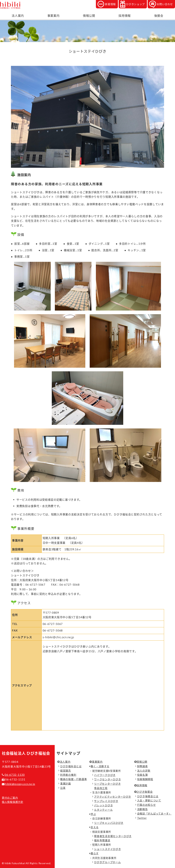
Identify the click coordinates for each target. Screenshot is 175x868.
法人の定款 (144, 771)
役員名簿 (142, 775)
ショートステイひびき (107, 849)
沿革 (63, 788)
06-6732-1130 (15, 775)
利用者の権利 (68, 775)
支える (95, 827)
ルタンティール (103, 810)
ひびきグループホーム (107, 862)
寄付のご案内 (10, 798)
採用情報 (125, 16)
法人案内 (18, 16)
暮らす (95, 853)
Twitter (142, 818)
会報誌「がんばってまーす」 (154, 814)
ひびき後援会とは (148, 796)
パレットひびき (103, 805)
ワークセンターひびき (107, 779)
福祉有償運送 (102, 840)
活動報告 (142, 809)
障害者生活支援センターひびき (113, 836)
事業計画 (66, 783)
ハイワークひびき (105, 775)
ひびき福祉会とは (71, 766)
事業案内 (54, 16)
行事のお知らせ (146, 805)
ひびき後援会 (145, 792)
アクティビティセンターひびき (113, 797)
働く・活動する (100, 766)
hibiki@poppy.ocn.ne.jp (20, 784)
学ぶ (93, 814)
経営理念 (66, 771)
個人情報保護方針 (13, 802)
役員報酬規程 (145, 779)
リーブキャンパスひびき (109, 823)
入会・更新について (149, 800)
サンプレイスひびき (106, 801)
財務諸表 (142, 766)
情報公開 (89, 16)
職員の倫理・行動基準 (74, 779)
